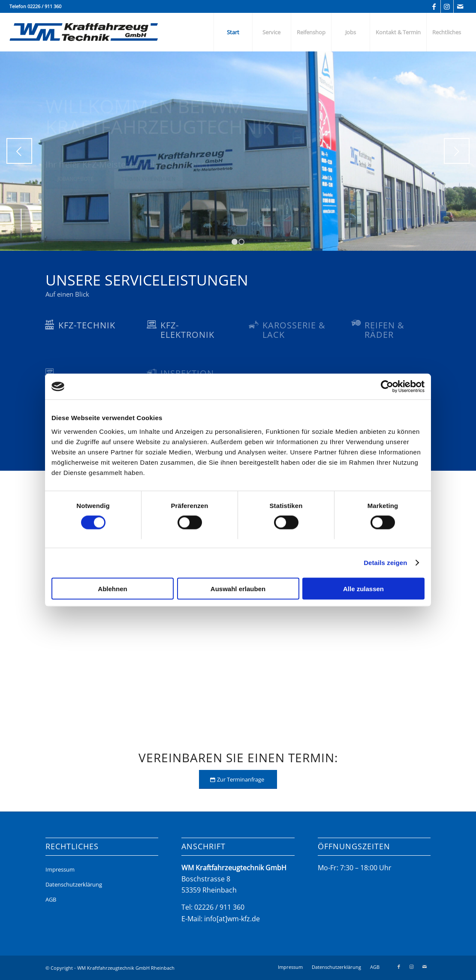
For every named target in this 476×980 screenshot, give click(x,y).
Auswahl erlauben (238, 588)
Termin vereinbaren (148, 187)
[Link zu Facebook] (434, 6)
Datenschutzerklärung (74, 884)
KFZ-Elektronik (187, 330)
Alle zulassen (363, 588)
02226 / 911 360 (44, 6)
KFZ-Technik (87, 325)
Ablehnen (112, 588)
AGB (51, 899)
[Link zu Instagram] (447, 6)
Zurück (19, 151)
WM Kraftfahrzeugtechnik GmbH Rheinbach (126, 968)
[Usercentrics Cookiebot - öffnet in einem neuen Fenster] (387, 387)
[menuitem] (233, 32)
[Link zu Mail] (460, 6)
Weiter (457, 151)
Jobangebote (75, 187)
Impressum (60, 869)
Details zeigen (385, 563)
